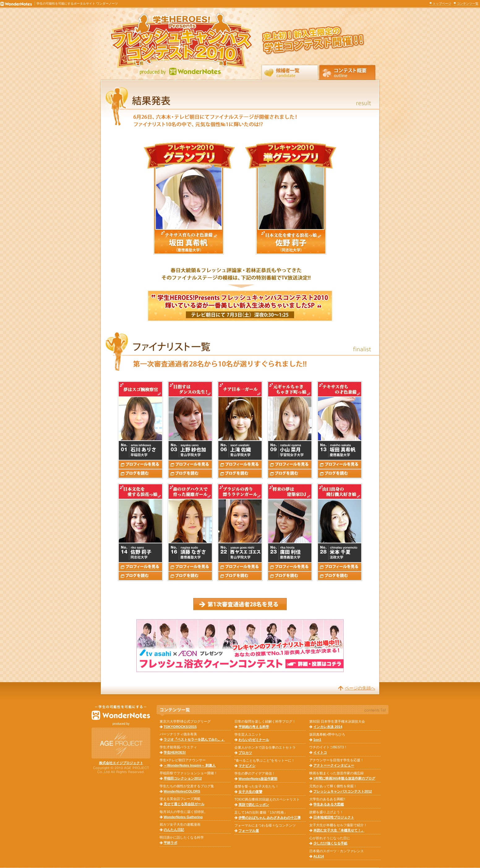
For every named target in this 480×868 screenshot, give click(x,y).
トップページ (442, 4)
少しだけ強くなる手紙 (330, 843)
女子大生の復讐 (250, 792)
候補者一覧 (290, 72)
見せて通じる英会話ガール (184, 804)
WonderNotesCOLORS (182, 791)
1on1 (317, 740)
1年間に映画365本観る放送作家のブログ (344, 778)
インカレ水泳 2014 (328, 727)
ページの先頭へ (360, 688)
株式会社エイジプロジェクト (121, 763)
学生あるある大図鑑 (329, 804)
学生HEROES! (175, 752)
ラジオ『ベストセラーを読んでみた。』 (194, 739)
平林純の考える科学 (254, 727)
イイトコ (320, 752)
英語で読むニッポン (254, 805)
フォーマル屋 (249, 831)
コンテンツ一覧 (468, 4)
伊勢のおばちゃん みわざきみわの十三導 (270, 818)
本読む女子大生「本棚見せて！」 (339, 830)
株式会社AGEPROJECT (121, 743)
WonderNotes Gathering (183, 817)
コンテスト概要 (347, 72)
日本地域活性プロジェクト (334, 817)
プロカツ (245, 753)
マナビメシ (247, 766)
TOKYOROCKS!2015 (180, 727)
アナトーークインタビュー (334, 765)
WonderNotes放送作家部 (258, 779)
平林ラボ (170, 843)
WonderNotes (121, 713)
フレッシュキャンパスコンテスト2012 (343, 791)
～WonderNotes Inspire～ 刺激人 (190, 765)
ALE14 (319, 856)
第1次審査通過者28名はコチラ (240, 604)
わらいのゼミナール (254, 740)
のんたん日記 (174, 830)
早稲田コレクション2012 (183, 778)
